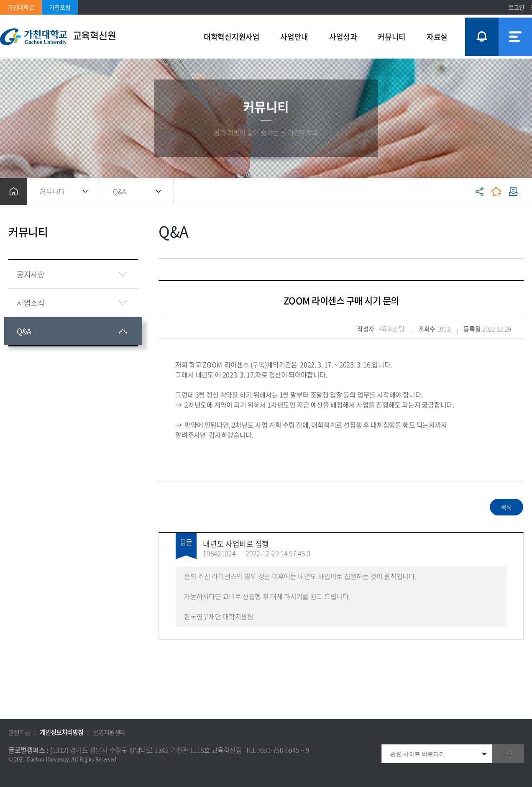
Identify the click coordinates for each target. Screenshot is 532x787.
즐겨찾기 (496, 191)
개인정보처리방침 (61, 732)
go (508, 754)
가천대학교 (21, 7)
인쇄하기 (513, 191)
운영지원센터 (109, 732)
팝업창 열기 (481, 22)
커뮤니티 (52, 191)
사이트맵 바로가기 (515, 37)
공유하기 (480, 191)
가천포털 (60, 7)
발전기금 (19, 732)
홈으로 (14, 191)
